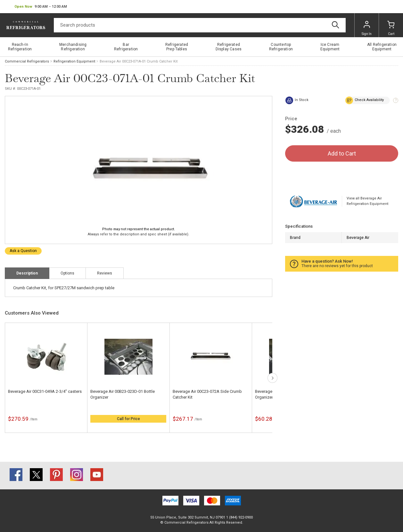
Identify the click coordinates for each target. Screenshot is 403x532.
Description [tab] (27, 273)
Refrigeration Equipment (74, 61)
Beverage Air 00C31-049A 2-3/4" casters (45, 391)
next (272, 378)
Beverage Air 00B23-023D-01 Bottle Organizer (123, 394)
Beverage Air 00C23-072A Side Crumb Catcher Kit (207, 394)
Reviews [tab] (105, 273)
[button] (41, 7)
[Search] (200, 25)
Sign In (367, 28)
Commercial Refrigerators (27, 61)
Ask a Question (23, 251)
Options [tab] (67, 273)
